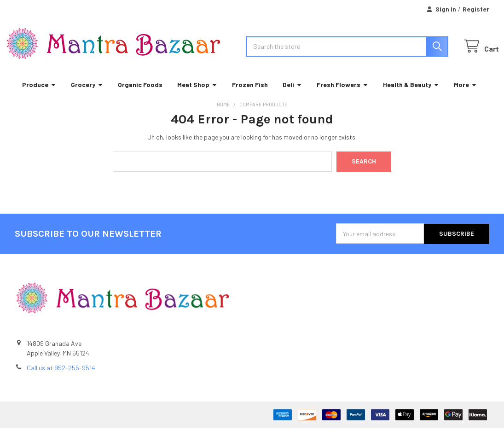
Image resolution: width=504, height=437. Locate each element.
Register (476, 9)
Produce (39, 94)
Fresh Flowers (342, 94)
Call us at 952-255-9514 (61, 377)
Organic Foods (140, 94)
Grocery (87, 94)
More (465, 94)
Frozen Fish (250, 94)
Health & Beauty (411, 94)
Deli (292, 94)
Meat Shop (197, 94)
